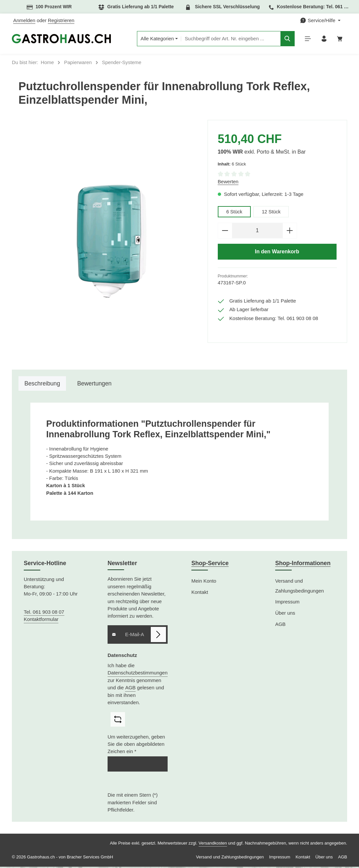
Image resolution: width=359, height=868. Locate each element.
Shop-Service (210, 564)
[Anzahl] (257, 232)
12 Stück (272, 213)
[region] (110, 242)
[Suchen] (286, 39)
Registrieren (61, 20)
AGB (130, 689)
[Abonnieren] (158, 636)
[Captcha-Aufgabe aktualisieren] (118, 721)
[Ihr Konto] (323, 39)
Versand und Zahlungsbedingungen (300, 587)
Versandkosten (213, 844)
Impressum (287, 603)
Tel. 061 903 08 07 (44, 613)
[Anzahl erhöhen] (290, 232)
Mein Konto (204, 582)
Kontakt (200, 593)
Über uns (285, 614)
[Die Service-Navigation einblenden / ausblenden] (320, 20)
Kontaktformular (41, 621)
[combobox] (228, 39)
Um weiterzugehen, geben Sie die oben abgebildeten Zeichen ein (136, 746)
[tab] (42, 384)
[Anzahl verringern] (225, 232)
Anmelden (24, 20)
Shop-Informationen (303, 564)
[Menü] (306, 39)
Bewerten (228, 183)
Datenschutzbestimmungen (138, 674)
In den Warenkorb (277, 253)
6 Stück (235, 213)
